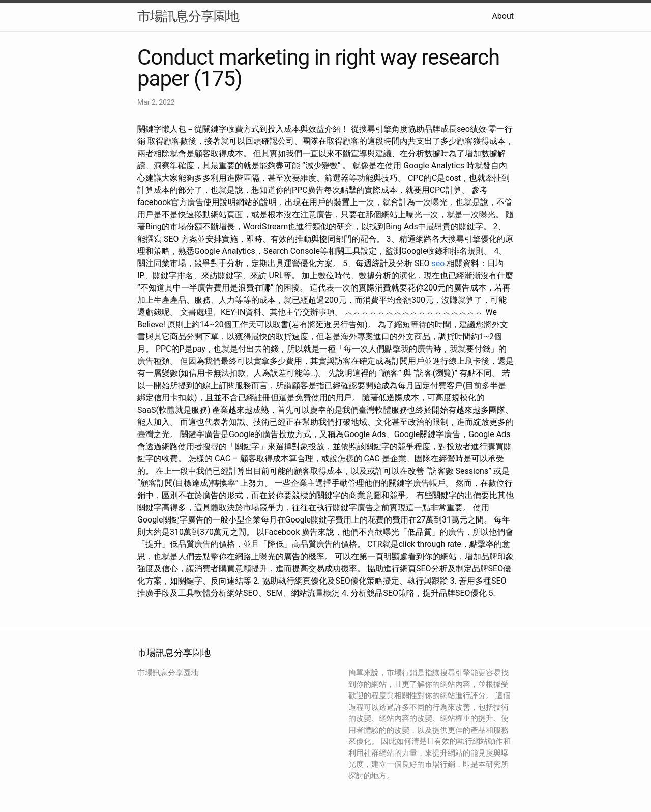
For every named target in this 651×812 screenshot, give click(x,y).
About (503, 16)
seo (438, 263)
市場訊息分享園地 (188, 16)
